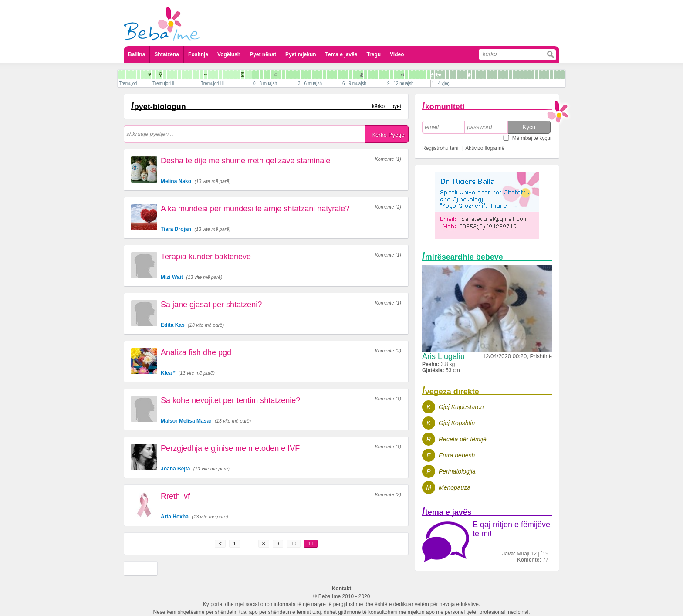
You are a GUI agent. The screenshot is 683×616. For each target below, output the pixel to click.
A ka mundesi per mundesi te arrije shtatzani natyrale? (255, 209)
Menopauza (455, 487)
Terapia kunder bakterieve (206, 257)
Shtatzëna (167, 54)
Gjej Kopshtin (457, 423)
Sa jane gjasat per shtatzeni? (211, 305)
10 (293, 544)
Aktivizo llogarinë (485, 148)
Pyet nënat (263, 54)
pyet (396, 106)
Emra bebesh (457, 455)
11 (311, 544)
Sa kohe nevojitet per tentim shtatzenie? (230, 400)
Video (397, 54)
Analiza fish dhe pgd (196, 352)
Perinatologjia (457, 471)
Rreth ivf (175, 496)
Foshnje (198, 54)
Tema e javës (341, 54)
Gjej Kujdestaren (461, 407)
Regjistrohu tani (440, 148)
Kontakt (342, 589)
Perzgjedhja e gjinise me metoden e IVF (230, 448)
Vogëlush (229, 54)
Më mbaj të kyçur (532, 138)
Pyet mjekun (301, 54)
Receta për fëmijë (463, 439)
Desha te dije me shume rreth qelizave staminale (245, 161)
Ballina (137, 54)
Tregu (374, 54)
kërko (378, 106)
